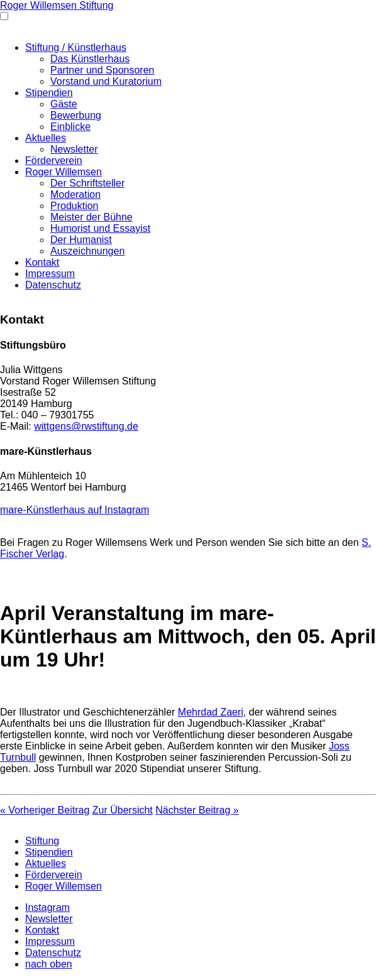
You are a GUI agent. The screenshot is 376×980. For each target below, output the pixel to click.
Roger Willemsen (64, 172)
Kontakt (42, 262)
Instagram (47, 907)
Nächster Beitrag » (197, 810)
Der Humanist (81, 240)
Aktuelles (46, 138)
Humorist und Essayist (100, 228)
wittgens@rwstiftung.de (86, 426)
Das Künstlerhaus (90, 59)
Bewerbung (76, 115)
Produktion (75, 206)
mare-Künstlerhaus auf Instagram (75, 510)
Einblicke (70, 127)
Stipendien (49, 93)
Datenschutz (53, 285)
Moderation (75, 194)
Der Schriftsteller (87, 183)
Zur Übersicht (123, 810)
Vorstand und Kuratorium (106, 81)
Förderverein (54, 161)
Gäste (64, 104)
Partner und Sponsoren (102, 70)
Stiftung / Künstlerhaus (76, 47)
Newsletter (74, 149)
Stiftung (42, 841)
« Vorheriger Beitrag (45, 810)
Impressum (50, 274)
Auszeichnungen (87, 251)
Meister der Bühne (91, 217)
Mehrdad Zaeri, (212, 712)
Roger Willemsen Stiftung (57, 5)
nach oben (49, 964)
